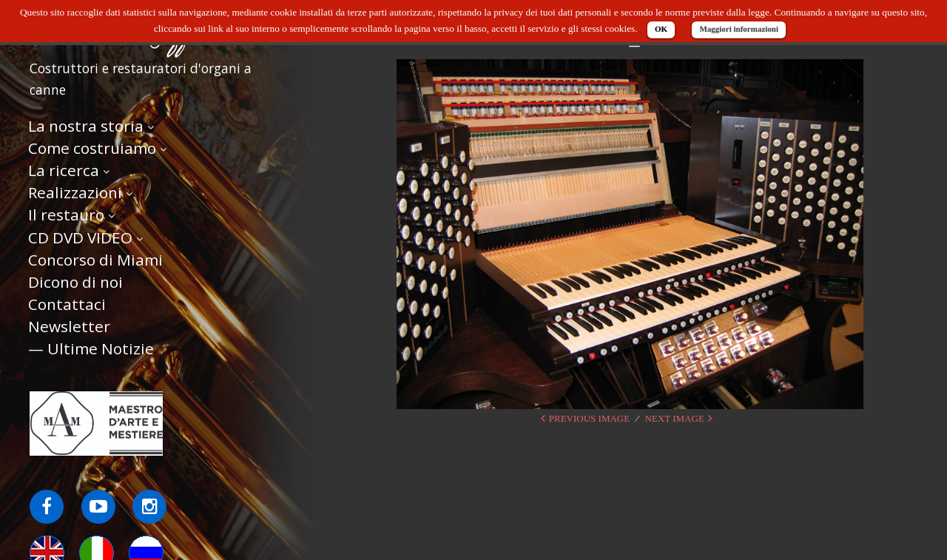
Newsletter (69, 326)
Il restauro (66, 215)
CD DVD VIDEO (80, 237)
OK (661, 29)
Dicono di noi (75, 282)
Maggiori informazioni (739, 29)
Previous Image (589, 418)
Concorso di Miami (95, 260)
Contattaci (67, 304)
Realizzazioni (75, 192)
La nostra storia (86, 126)
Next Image (675, 418)
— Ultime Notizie (91, 348)
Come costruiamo (92, 148)
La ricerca (64, 170)
